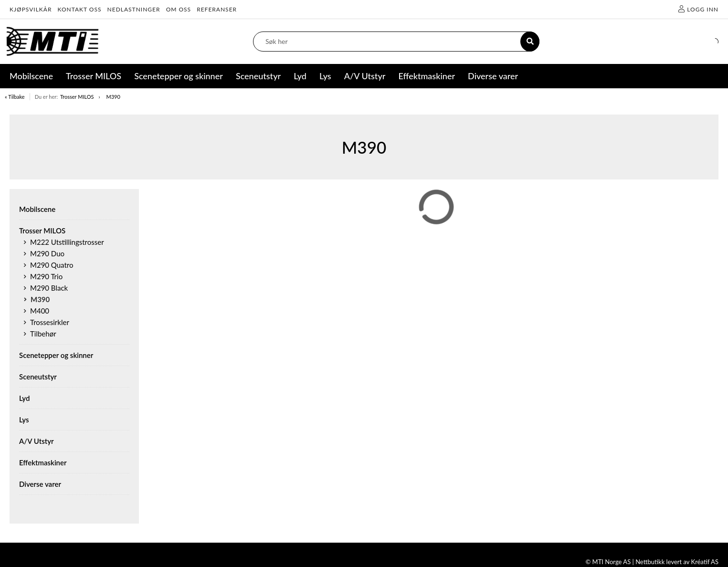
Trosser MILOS (77, 97)
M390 (113, 97)
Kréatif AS (705, 562)
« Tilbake (15, 97)
